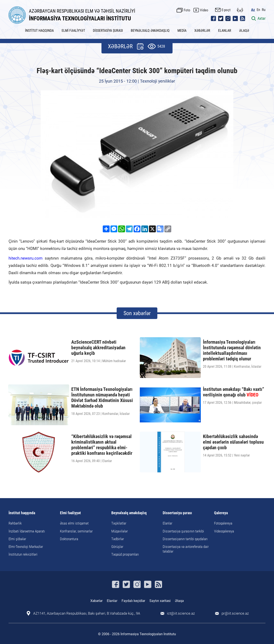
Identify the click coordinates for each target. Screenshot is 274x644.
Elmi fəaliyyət (70, 513)
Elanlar (168, 523)
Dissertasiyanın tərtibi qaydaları (185, 539)
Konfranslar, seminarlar (76, 531)
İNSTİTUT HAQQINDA (39, 31)
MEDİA (182, 31)
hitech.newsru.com (26, 258)
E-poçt (226, 10)
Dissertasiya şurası (177, 513)
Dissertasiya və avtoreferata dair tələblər (186, 549)
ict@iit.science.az (181, 613)
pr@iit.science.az (235, 613)
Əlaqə (179, 601)
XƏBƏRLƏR (202, 31)
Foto (187, 10)
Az (253, 10)
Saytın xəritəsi (160, 601)
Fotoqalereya (223, 523)
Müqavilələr (120, 531)
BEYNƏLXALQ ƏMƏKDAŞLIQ (150, 31)
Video (204, 10)
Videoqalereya (224, 531)
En (258, 10)
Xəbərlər (96, 601)
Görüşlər (117, 547)
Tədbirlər (118, 539)
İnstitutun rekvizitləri (23, 554)
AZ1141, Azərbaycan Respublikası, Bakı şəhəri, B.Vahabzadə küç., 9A (87, 613)
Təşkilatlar (119, 523)
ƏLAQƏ (244, 31)
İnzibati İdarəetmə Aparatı (27, 531)
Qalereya (221, 513)
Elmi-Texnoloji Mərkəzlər (26, 547)
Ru (264, 10)
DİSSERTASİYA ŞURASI (108, 31)
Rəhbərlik (15, 523)
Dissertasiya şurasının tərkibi (183, 531)
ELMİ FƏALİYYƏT (73, 31)
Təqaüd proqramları (125, 554)
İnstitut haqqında (22, 513)
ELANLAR (225, 31)
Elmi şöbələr (17, 539)
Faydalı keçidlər (133, 601)
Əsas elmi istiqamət (74, 523)
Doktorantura (69, 539)
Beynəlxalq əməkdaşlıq (129, 513)
